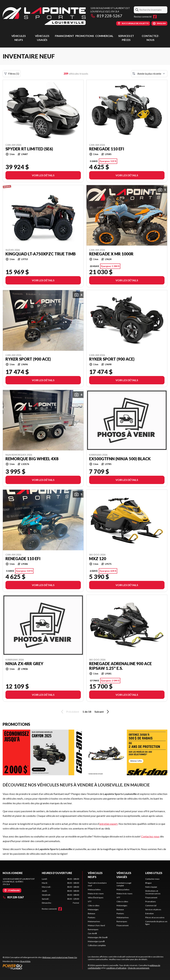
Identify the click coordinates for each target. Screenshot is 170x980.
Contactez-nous (150, 836)
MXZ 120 (98, 559)
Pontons (92, 917)
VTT (90, 901)
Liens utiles (154, 873)
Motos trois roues (96, 894)
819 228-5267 (106, 16)
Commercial (104, 36)
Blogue (148, 883)
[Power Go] (40, 967)
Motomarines (94, 921)
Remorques (93, 929)
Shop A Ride (25, 961)
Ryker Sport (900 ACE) (28, 359)
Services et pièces (153, 909)
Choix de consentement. (139, 968)
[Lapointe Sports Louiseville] (44, 16)
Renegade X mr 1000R (111, 254)
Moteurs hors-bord (96, 925)
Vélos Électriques (96, 898)
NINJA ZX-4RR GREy (24, 664)
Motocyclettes (94, 890)
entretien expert (108, 824)
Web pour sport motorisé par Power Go (60, 957)
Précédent (70, 712)
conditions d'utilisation (116, 968)
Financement (64, 36)
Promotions (85, 36)
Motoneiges (93, 909)
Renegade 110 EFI (107, 149)
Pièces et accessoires (155, 917)
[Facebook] (155, 17)
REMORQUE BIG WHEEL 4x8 (32, 459)
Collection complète (97, 945)
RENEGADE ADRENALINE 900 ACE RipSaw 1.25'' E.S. (120, 666)
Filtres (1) (12, 74)
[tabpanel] (60, 891)
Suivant (102, 712)
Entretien (149, 913)
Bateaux (91, 913)
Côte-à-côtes (94, 905)
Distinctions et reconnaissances (153, 892)
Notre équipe (151, 887)
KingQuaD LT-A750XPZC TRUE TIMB (41, 254)
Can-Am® (92, 933)
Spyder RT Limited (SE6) (29, 149)
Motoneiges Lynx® (96, 941)
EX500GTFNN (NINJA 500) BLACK (120, 459)
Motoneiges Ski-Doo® (98, 937)
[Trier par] (149, 74)
